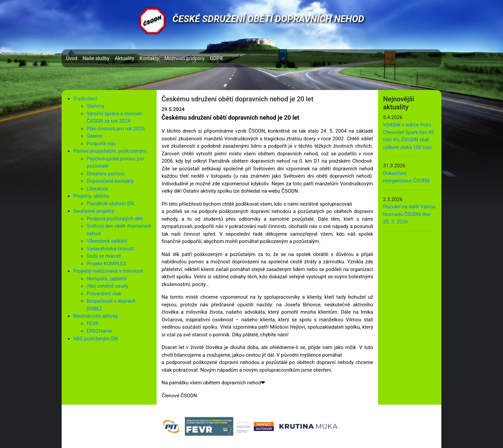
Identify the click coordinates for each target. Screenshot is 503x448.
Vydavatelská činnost (110, 249)
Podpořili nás (101, 144)
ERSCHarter (100, 331)
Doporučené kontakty (110, 181)
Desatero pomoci (106, 174)
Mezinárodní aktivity (95, 316)
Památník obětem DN (110, 204)
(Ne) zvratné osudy (107, 286)
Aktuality (125, 58)
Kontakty (149, 58)
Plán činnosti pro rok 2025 (116, 129)
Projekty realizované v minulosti (108, 271)
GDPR (216, 58)
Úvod (72, 58)
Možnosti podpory (185, 58)
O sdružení (85, 99)
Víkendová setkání (107, 241)
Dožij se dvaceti (104, 256)
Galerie (94, 136)
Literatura (97, 189)
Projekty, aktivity (91, 196)
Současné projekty (94, 211)
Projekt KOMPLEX (106, 264)
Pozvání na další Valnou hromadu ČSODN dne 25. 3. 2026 (409, 214)
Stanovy (95, 106)
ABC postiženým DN (96, 339)
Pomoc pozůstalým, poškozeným (110, 151)
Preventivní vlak (104, 294)
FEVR (93, 324)
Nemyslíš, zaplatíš (107, 279)
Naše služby (96, 58)
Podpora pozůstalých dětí (115, 219)
